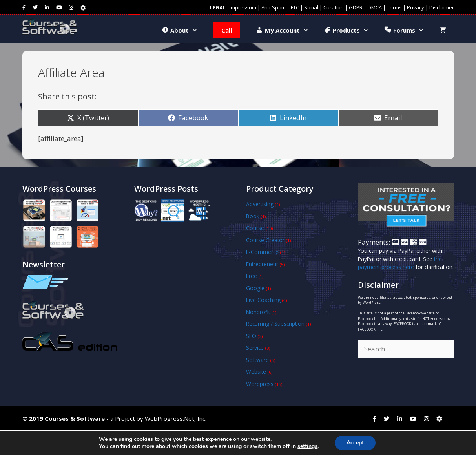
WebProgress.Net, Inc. (176, 418)
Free (252, 276)
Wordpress (260, 384)
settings (307, 446)
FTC (295, 7)
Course (255, 228)
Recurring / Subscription (275, 324)
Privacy (416, 7)
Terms (394, 7)
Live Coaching (263, 300)
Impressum (243, 7)
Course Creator (265, 240)
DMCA (375, 7)
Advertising (260, 204)
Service (255, 348)
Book (253, 216)
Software (257, 360)
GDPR (356, 7)
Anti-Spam (274, 7)
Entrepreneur (262, 264)
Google (255, 288)
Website (256, 372)
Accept (355, 443)
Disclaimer (442, 7)
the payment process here (400, 263)
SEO (251, 336)
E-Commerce (262, 252)
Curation (334, 7)
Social (311, 7)
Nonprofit (258, 312)
